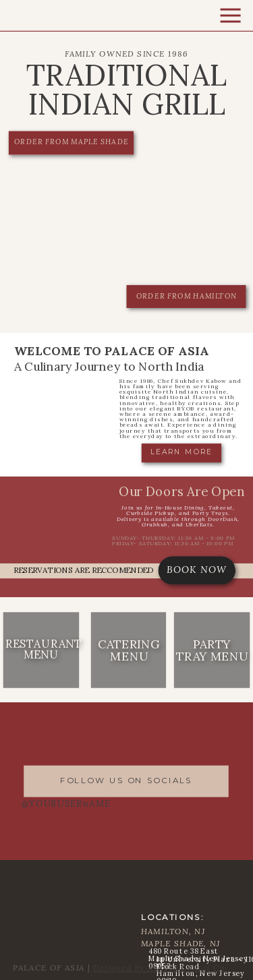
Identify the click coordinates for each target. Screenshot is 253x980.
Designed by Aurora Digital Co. (160, 968)
